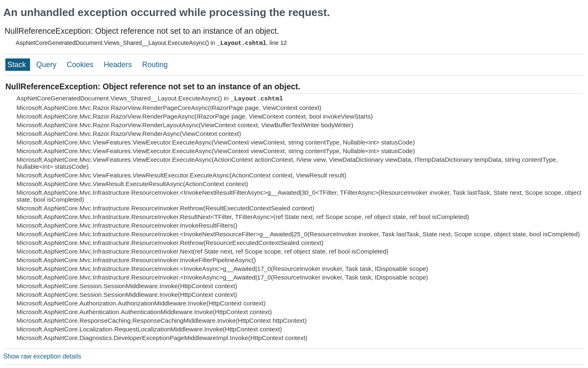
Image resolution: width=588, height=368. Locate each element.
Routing (155, 65)
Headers (119, 65)
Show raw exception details (42, 356)
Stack (18, 65)
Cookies (81, 65)
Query (47, 65)
